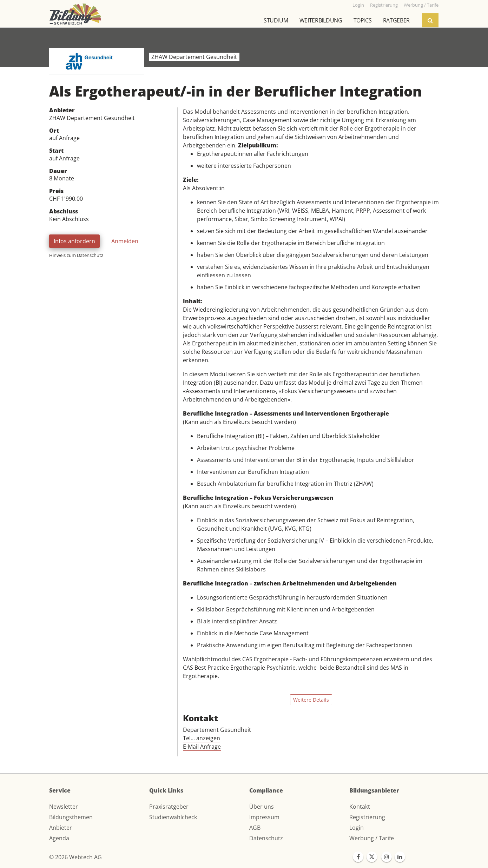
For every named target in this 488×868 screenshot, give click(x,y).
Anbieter (61, 828)
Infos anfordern (74, 241)
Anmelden (125, 241)
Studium (276, 20)
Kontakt (360, 807)
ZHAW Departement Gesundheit (92, 118)
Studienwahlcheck (173, 817)
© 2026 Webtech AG (75, 857)
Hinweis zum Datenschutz (76, 255)
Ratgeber (396, 20)
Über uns (262, 807)
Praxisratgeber (169, 807)
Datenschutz (266, 838)
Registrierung (367, 817)
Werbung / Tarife (372, 838)
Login (357, 828)
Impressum (264, 817)
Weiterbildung (321, 20)
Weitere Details (311, 700)
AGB (255, 828)
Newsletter (64, 807)
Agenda (59, 838)
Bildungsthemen (71, 817)
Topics (363, 20)
